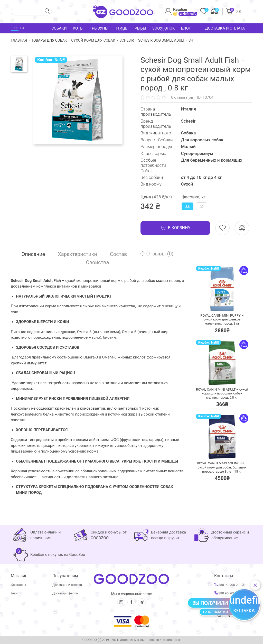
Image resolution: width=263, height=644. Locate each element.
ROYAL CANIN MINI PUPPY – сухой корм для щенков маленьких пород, (222, 319)
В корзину (175, 228)
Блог (186, 28)
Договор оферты (65, 593)
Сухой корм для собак (93, 40)
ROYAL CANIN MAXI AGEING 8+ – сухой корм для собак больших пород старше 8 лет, (222, 467)
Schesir (127, 40)
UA (22, 28)
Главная (19, 40)
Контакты (18, 585)
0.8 (187, 206)
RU (15, 28)
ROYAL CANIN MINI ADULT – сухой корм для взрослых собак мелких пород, (222, 393)
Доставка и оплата (225, 28)
